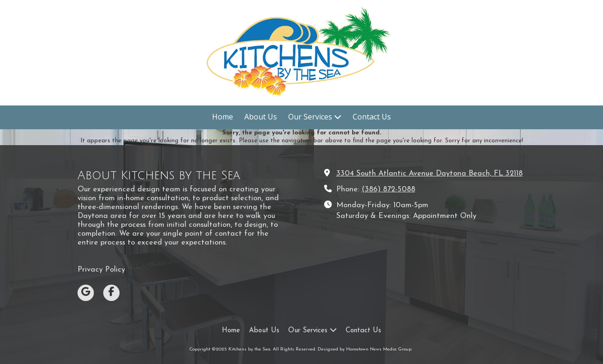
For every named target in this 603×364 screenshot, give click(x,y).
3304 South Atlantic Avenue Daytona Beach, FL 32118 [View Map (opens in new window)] (429, 174)
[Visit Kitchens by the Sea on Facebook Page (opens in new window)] (111, 293)
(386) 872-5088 (388, 189)
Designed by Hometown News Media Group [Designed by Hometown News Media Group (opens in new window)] (365, 349)
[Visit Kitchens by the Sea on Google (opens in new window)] (86, 293)
